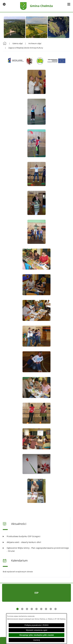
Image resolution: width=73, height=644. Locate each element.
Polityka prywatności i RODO (36, 625)
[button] (4, 4)
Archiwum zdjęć (35, 43)
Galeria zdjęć (18, 43)
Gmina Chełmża (41, 6)
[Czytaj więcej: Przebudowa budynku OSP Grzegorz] (36, 536)
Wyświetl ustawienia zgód (36, 630)
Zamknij (37, 640)
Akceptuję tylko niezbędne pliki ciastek (37, 635)
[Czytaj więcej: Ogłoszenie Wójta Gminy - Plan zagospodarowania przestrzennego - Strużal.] (36, 549)
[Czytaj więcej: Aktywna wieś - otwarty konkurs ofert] (36, 542)
